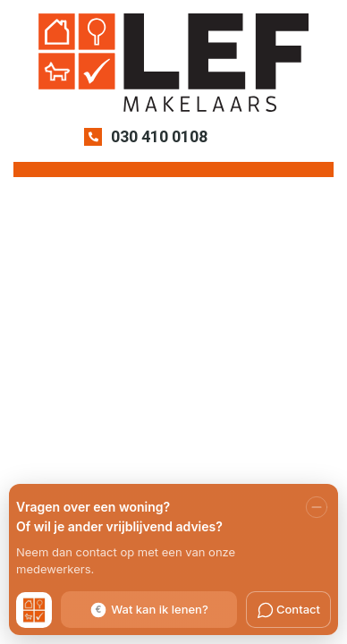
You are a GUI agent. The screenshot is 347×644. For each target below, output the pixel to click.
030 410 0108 (159, 136)
